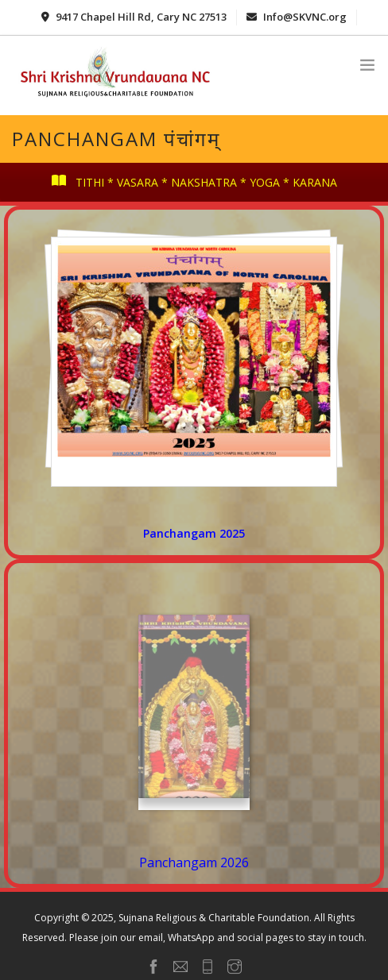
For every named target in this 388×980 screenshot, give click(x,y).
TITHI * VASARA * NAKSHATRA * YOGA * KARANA (194, 182)
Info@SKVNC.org (297, 17)
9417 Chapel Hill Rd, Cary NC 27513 (134, 17)
